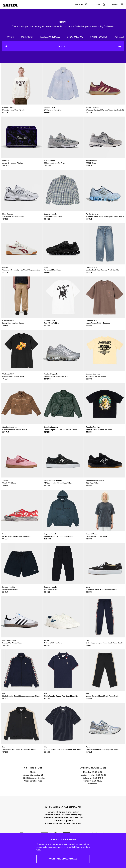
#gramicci (27, 37)
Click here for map (33, 781)
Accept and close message (63, 859)
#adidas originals (50, 37)
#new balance (75, 37)
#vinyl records (99, 37)
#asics (10, 37)
